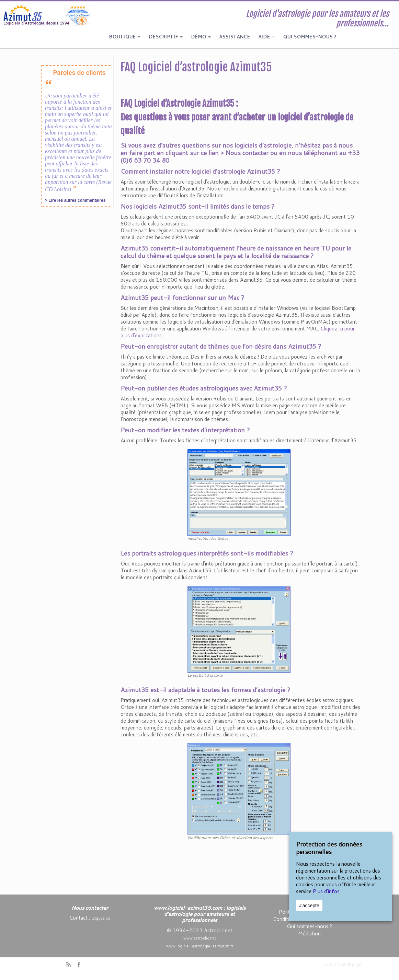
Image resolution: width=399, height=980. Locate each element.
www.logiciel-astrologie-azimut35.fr (200, 946)
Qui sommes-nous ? (309, 926)
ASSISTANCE (235, 37)
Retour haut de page (343, 964)
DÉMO (201, 37)
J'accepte (309, 906)
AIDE (266, 37)
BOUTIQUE (125, 37)
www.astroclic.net (200, 938)
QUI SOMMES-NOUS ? (310, 37)
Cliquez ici (101, 918)
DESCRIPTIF (166, 37)
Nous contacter (247, 153)
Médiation (309, 934)
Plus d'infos (326, 891)
